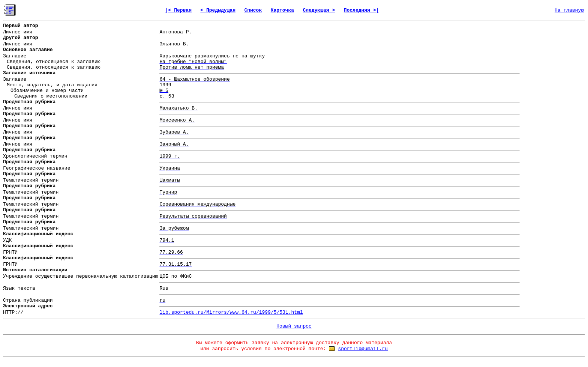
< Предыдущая (218, 10)
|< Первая (178, 10)
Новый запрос (294, 326)
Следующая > (319, 10)
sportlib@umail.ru (363, 349)
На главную (569, 10)
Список (253, 10)
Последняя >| (361, 10)
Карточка (282, 10)
